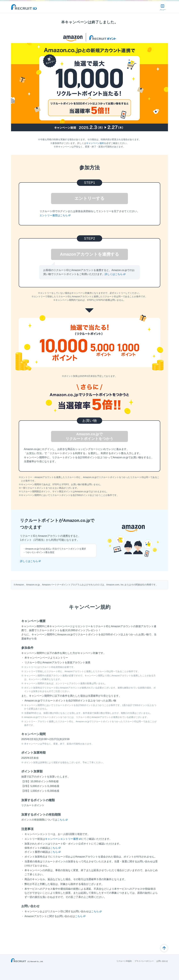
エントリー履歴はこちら (54, 215)
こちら (61, 820)
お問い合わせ (162, 961)
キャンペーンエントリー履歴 (62, 839)
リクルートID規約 (124, 961)
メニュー (163, 7)
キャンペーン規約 (95, 143)
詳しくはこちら (114, 274)
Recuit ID (24, 7)
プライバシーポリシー (144, 961)
